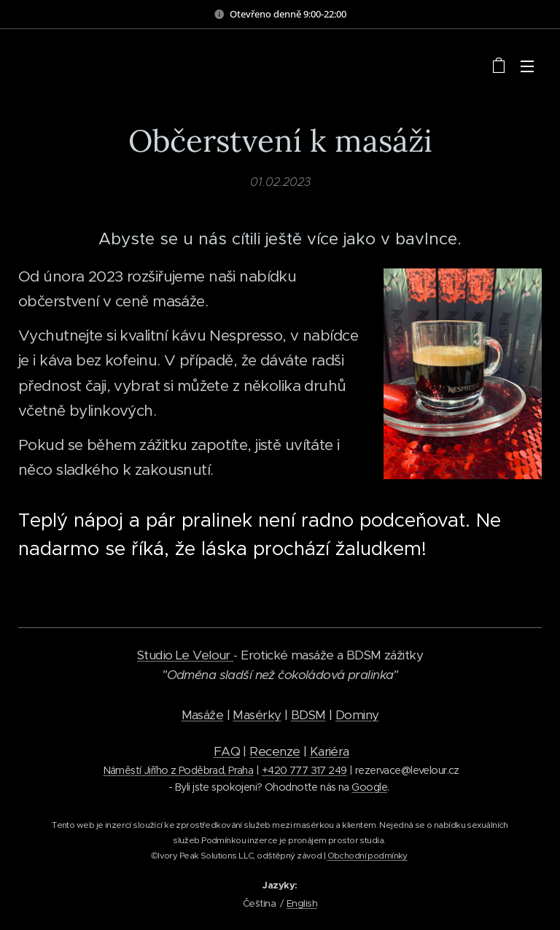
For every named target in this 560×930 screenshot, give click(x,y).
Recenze (275, 751)
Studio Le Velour (185, 655)
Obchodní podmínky (367, 856)
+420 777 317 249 (304, 770)
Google (369, 787)
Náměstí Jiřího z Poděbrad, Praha (179, 770)
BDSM (308, 715)
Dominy (357, 715)
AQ (230, 751)
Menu (527, 66)
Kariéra (330, 751)
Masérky (257, 715)
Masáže (203, 715)
